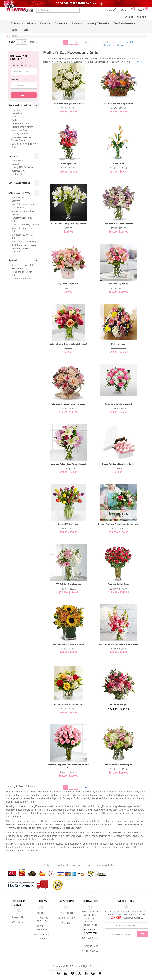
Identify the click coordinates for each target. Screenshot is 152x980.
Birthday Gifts (18, 160)
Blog (42, 939)
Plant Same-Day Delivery (24, 241)
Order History (66, 918)
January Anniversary (21, 137)
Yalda (14, 120)
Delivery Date (18, 80)
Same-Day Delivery (19, 193)
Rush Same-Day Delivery (24, 245)
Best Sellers (17, 268)
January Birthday (20, 134)
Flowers (45, 23)
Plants (15, 30)
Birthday (77, 23)
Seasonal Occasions (20, 105)
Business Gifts (18, 171)
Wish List (66, 923)
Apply (24, 95)
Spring (15, 36)
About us (42, 913)
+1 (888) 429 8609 (135, 17)
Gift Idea (13, 156)
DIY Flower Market (19, 183)
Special (13, 260)
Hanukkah (17, 113)
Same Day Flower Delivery (24, 265)
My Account (66, 913)
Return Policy (42, 934)
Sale (27, 30)
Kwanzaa (16, 116)
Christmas (17, 23)
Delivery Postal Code (22, 66)
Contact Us (18, 922)
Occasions (61, 23)
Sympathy (16, 164)
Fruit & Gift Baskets (124, 23)
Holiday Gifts (18, 174)
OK (143, 934)
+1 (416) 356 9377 (90, 951)
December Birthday (21, 123)
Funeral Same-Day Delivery (25, 225)
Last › (86, 42)
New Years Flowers (21, 130)
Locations (18, 917)
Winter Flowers (19, 140)
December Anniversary (23, 127)
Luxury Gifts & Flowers (23, 167)
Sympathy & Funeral (98, 23)
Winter (31, 23)
